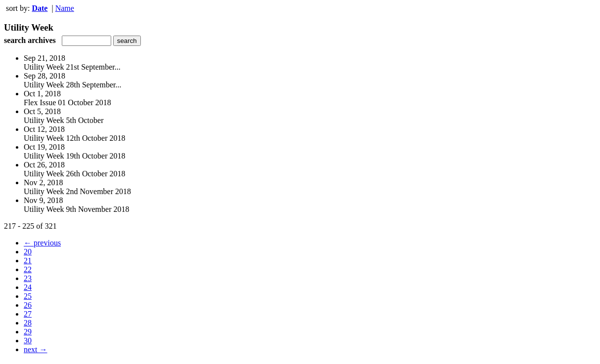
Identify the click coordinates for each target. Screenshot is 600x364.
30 (28, 341)
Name (65, 8)
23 (28, 278)
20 (28, 252)
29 (28, 332)
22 (28, 269)
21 (28, 261)
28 (28, 323)
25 (28, 296)
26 (28, 305)
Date (40, 8)
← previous (42, 243)
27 (28, 314)
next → (36, 349)
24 (28, 287)
